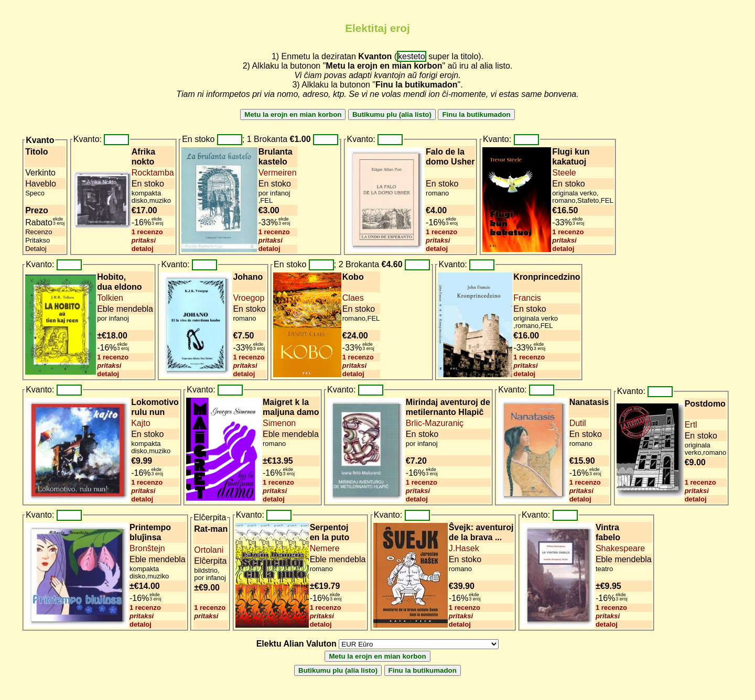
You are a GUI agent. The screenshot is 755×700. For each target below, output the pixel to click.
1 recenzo (147, 232)
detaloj (143, 249)
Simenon (279, 423)
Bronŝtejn (147, 548)
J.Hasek (464, 548)
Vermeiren (278, 173)
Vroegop (249, 298)
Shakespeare (620, 548)
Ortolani (209, 550)
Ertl (691, 425)
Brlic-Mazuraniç (435, 423)
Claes (353, 298)
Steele (564, 173)
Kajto (141, 423)
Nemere (325, 548)
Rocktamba (153, 173)
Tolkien (110, 298)
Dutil (578, 423)
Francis (527, 298)
